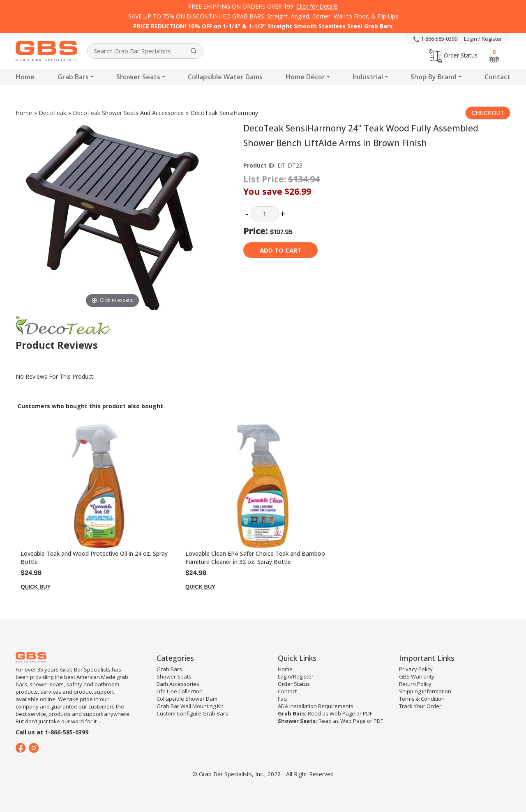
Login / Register (483, 39)
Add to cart (280, 250)
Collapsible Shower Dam (187, 699)
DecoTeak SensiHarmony (224, 113)
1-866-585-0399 (435, 39)
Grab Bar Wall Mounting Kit (190, 706)
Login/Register (296, 676)
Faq (282, 699)
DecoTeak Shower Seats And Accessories (128, 113)
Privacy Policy (416, 669)
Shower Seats (138, 77)
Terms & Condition (422, 699)
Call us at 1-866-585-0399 (52, 732)
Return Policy (415, 684)
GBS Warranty (417, 676)
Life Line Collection (180, 691)
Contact (497, 77)
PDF (368, 713)
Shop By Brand (434, 77)
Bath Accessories (178, 684)
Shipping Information (425, 691)
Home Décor (305, 77)
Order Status (453, 55)
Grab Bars (73, 77)
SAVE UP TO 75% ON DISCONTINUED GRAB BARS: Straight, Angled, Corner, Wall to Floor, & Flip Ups (263, 16)
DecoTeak (52, 113)
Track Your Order (420, 706)
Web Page (342, 713)
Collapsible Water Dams (225, 77)
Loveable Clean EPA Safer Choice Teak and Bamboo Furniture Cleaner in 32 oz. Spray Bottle (255, 558)
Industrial (368, 77)
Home (25, 77)
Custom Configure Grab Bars (192, 713)
